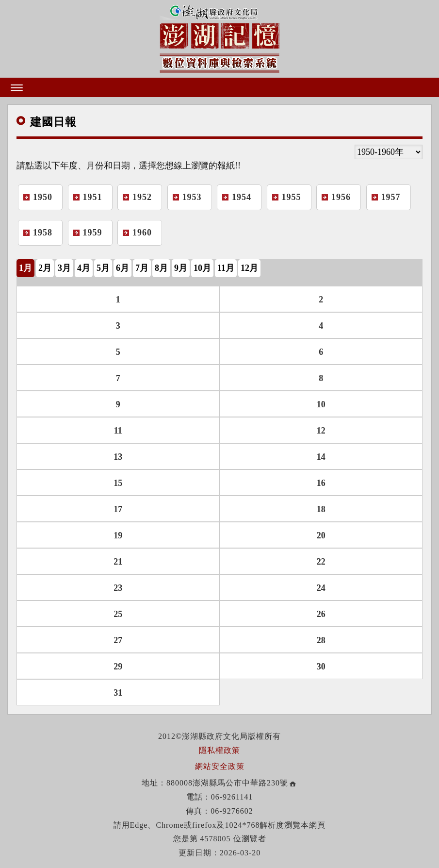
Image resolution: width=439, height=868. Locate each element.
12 (321, 431)
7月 (142, 268)
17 (118, 509)
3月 (64, 268)
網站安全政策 (220, 766)
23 (118, 588)
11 (118, 431)
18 (321, 509)
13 (118, 457)
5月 (103, 268)
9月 (181, 268)
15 (118, 483)
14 (321, 457)
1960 (142, 233)
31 (118, 693)
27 (118, 640)
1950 (43, 197)
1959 (93, 233)
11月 (226, 268)
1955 (292, 197)
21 (118, 562)
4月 (84, 268)
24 (321, 588)
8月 (161, 268)
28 (321, 640)
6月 (122, 268)
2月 (45, 268)
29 (118, 667)
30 (321, 667)
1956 (341, 197)
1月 (25, 268)
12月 (249, 268)
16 (321, 483)
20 (321, 535)
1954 (242, 197)
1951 (93, 197)
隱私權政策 (219, 750)
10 (321, 404)
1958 (43, 233)
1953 (192, 197)
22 (321, 562)
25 (118, 614)
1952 (142, 197)
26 (321, 614)
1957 (391, 197)
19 (118, 535)
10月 (202, 268)
